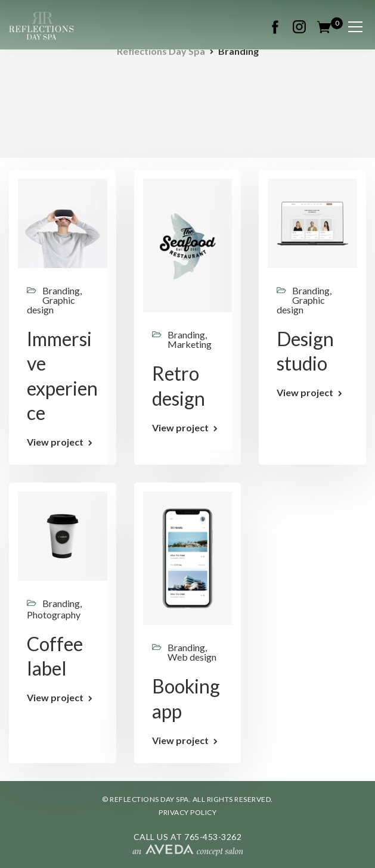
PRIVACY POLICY (187, 812)
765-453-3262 (213, 837)
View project (55, 442)
